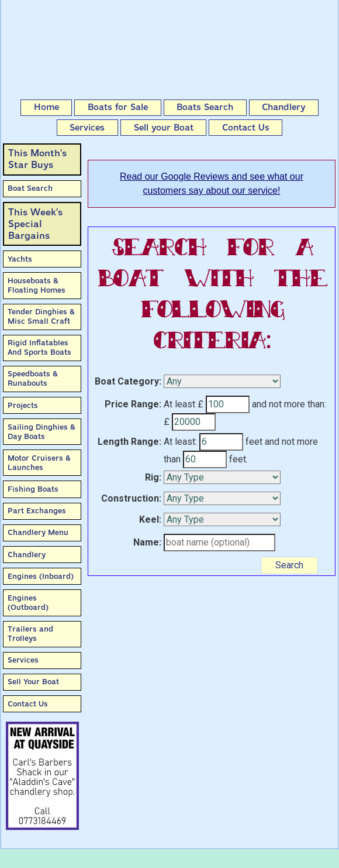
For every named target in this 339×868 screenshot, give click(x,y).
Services (87, 128)
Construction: (131, 498)
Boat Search (30, 188)
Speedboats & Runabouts (33, 378)
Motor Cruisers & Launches (39, 463)
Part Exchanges (37, 511)
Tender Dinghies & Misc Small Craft (41, 316)
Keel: (150, 519)
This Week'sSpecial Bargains (35, 224)
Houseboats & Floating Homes (37, 285)
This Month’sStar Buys (37, 159)
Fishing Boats (33, 489)
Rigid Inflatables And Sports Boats (39, 347)
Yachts (20, 259)
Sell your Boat (164, 128)
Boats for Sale (118, 107)
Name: (147, 542)
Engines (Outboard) (28, 603)
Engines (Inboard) (41, 576)
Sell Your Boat (33, 682)
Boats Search (205, 107)
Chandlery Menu (38, 532)
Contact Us (246, 128)
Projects (23, 405)
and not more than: (289, 404)
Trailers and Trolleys (30, 634)
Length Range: (129, 442)
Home (46, 107)
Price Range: (133, 404)
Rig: (153, 477)
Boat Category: (128, 381)
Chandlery (283, 107)
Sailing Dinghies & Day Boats (41, 432)
